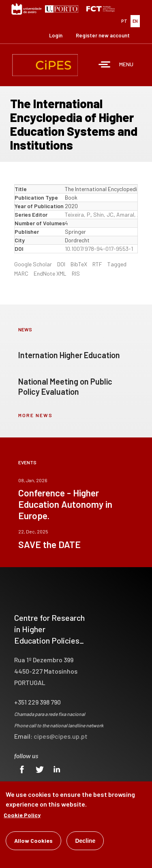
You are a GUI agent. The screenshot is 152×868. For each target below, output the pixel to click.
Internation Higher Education (69, 355)
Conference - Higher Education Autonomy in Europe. (65, 504)
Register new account (103, 35)
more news (35, 415)
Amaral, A (128, 214)
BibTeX (79, 264)
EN (135, 21)
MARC (21, 273)
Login (56, 35)
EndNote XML (50, 273)
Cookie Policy (22, 816)
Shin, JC (103, 214)
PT (124, 21)
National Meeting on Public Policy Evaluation (65, 386)
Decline (85, 842)
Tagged (117, 264)
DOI (61, 264)
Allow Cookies (33, 841)
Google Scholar (33, 264)
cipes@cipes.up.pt (61, 736)
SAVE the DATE (49, 544)
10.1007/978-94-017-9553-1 (99, 249)
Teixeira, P (78, 214)
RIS (76, 273)
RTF (97, 264)
